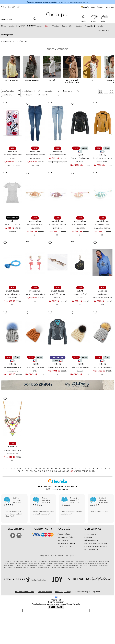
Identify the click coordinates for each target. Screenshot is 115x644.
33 (31, 471)
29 (109, 468)
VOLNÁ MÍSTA (90, 535)
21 (76, 468)
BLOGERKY (89, 538)
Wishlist (94, 20)
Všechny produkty (85, 471)
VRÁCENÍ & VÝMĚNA (66, 538)
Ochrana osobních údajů (25, 592)
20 (72, 468)
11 (36, 468)
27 (101, 468)
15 (52, 468)
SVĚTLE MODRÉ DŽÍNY (58, 155)
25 (93, 468)
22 (80, 468)
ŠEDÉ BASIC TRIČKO (13, 225)
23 (84, 468)
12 (40, 468)
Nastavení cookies (45, 592)
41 (64, 471)
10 (32, 468)
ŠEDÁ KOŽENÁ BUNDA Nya (58, 368)
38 (52, 471)
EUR (18, 7)
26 (97, 468)
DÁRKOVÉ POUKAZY (93, 541)
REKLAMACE (63, 541)
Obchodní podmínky (63, 592)
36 (43, 471)
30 (19, 471)
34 (35, 471)
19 (68, 468)
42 (68, 471)
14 (48, 468)
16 (56, 468)
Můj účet (83, 20)
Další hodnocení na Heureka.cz (58, 489)
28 (105, 468)
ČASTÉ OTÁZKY (64, 535)
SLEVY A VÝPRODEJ (19, 42)
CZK (13, 7)
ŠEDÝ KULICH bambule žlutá (102, 368)
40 (60, 471)
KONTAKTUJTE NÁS (66, 547)
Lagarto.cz (96, 592)
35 (39, 471)
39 (56, 471)
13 (44, 468)
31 (23, 471)
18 (64, 468)
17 (60, 468)
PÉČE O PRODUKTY (92, 550)
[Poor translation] (60, 607)
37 (48, 471)
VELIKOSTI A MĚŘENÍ (66, 544)
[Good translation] (52, 607)
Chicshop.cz (6, 42)
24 (88, 468)
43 (72, 471)
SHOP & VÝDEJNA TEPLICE (96, 547)
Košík (103, 20)
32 (27, 471)
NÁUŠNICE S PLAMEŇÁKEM (35, 294)
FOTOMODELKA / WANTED (96, 544)
